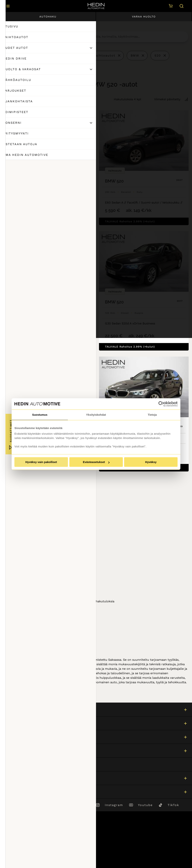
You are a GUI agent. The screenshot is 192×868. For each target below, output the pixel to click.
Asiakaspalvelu (15, 764)
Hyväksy (151, 462)
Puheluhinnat (14, 843)
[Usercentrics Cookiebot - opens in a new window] (161, 404)
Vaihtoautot (105, 55)
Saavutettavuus (16, 854)
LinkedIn (50, 805)
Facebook (81, 805)
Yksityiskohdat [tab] (96, 415)
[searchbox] (127, 37)
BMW (135, 55)
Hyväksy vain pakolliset (41, 462)
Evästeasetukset (96, 462)
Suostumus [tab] (40, 415)
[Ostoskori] (170, 6)
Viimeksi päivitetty (167, 99)
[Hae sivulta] (181, 6)
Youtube (145, 805)
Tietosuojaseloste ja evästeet (26, 849)
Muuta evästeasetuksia (21, 859)
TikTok (173, 805)
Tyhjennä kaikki (23, 55)
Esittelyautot (67, 55)
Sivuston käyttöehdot (20, 838)
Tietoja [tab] (152, 415)
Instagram (114, 805)
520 (158, 55)
